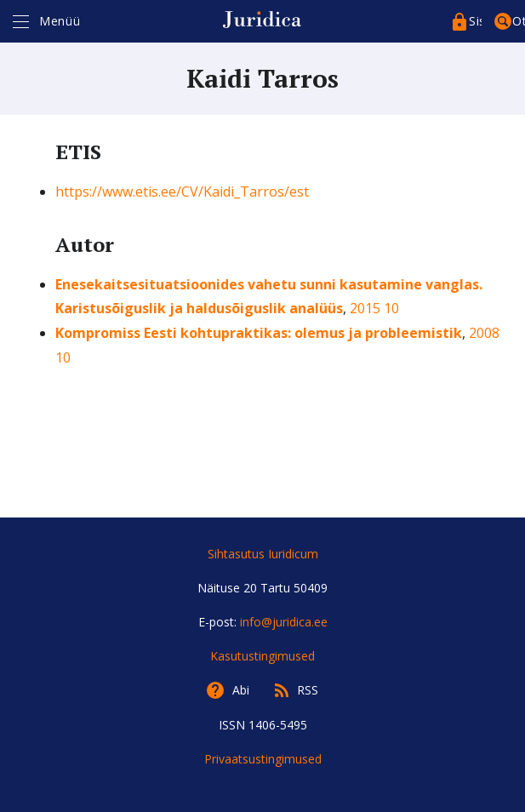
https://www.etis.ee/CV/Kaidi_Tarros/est (182, 192)
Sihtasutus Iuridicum (263, 554)
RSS (308, 690)
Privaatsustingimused (263, 759)
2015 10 (374, 308)
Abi (241, 690)
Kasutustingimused (262, 656)
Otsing (519, 21)
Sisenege (475, 21)
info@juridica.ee (284, 622)
